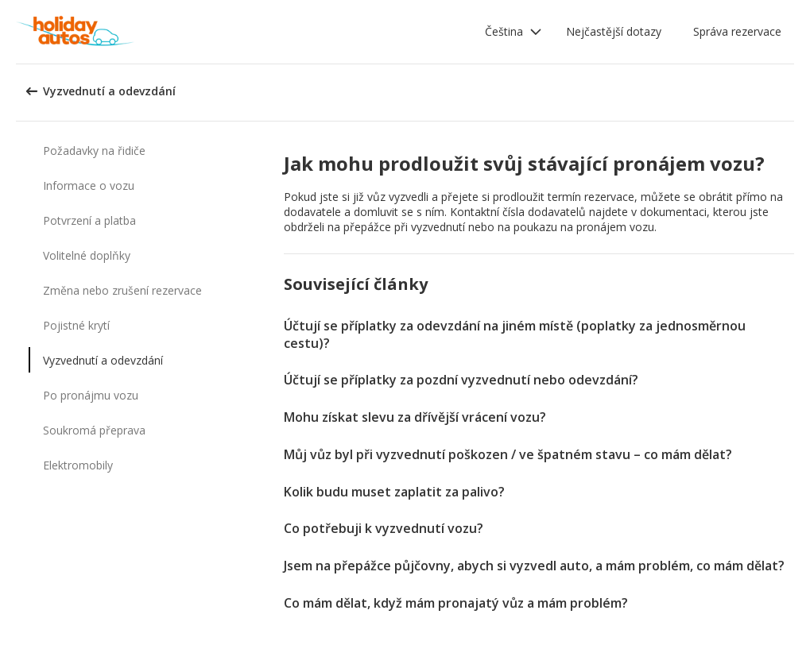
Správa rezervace (737, 31)
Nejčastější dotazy (614, 31)
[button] (514, 32)
